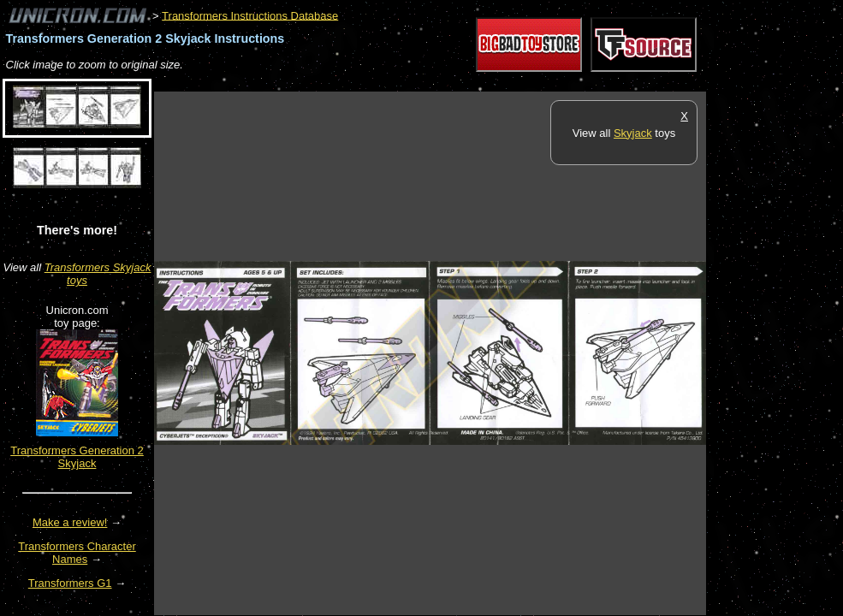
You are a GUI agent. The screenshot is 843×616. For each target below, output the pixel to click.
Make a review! (70, 522)
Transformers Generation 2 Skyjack (77, 457)
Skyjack (633, 133)
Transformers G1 (70, 583)
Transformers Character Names (77, 553)
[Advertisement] (466, 83)
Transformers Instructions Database (250, 15)
